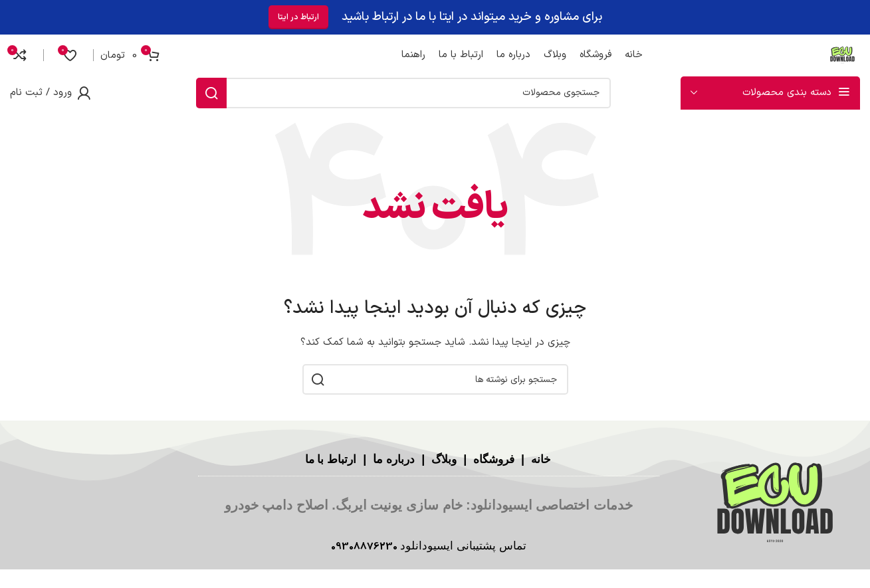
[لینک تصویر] (775, 504)
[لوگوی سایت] (840, 52)
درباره (398, 459)
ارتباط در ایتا (298, 15)
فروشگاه (494, 459)
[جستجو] (403, 92)
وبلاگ (442, 459)
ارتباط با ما (327, 459)
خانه (544, 459)
